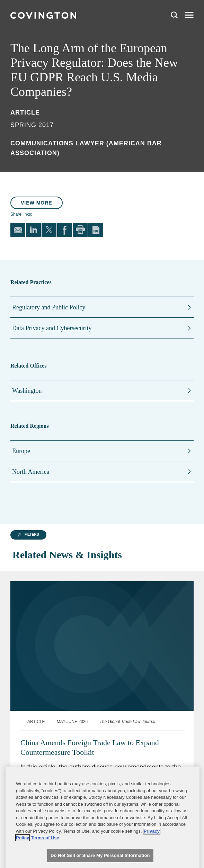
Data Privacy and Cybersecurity (52, 328)
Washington (27, 391)
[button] (28, 535)
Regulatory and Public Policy (49, 307)
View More (37, 203)
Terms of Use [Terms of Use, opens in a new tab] (45, 852)
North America (31, 472)
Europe (21, 451)
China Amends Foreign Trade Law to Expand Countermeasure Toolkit (90, 747)
